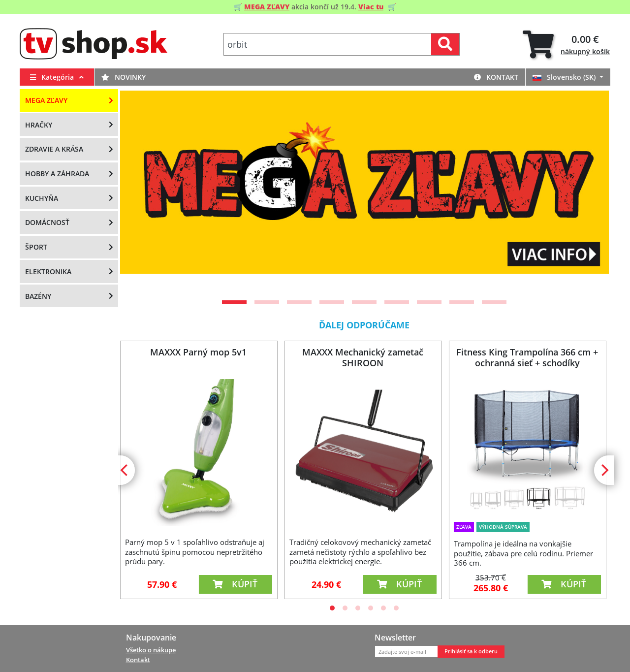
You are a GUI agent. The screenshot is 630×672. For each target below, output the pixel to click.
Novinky (124, 77)
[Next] (589, 192)
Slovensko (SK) (565, 77)
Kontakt (496, 77)
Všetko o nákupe (151, 650)
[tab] (566, 45)
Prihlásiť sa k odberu (471, 651)
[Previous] (140, 192)
